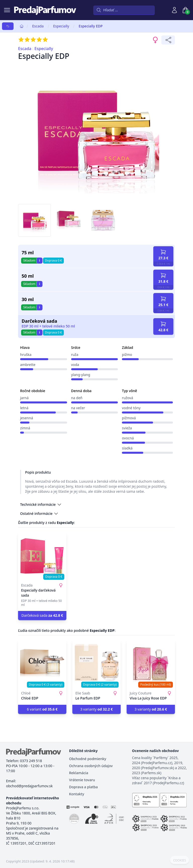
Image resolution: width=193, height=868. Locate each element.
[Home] (22, 26)
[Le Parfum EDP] (96, 664)
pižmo (127, 355)
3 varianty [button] (96, 709)
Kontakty (77, 794)
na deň (77, 398)
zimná (25, 428)
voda (75, 365)
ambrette (28, 365)
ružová (127, 398)
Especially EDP (91, 26)
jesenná (27, 418)
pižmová (129, 418)
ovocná (128, 438)
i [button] (39, 260)
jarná (24, 398)
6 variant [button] (42, 709)
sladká (127, 448)
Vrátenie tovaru (82, 780)
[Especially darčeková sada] (42, 556)
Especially (61, 26)
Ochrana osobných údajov (91, 766)
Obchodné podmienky (88, 759)
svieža (127, 428)
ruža (75, 355)
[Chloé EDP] (42, 664)
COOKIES (180, 860)
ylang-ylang (81, 375)
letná (24, 408)
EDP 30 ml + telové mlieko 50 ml (48, 326)
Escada (38, 26)
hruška (26, 355)
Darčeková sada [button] (42, 615)
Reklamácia (79, 773)
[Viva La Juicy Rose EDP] (151, 664)
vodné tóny (131, 408)
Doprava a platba (83, 787)
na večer (78, 408)
